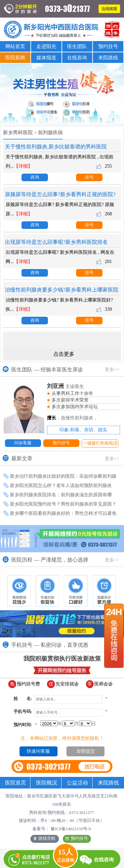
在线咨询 (77, 57)
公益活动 (77, 783)
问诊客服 (23, 443)
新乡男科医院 (18, 132)
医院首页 (16, 783)
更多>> (112, 369)
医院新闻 (15, 57)
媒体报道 (46, 57)
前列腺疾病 (50, 132)
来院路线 (108, 57)
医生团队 (77, 46)
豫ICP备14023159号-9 (71, 829)
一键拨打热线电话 (100, 443)
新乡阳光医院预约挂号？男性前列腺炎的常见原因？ (63, 504)
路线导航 (45, 839)
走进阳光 (46, 46)
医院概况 (47, 783)
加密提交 (86, 751)
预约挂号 (108, 46)
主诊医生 (66, 386)
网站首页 (15, 46)
